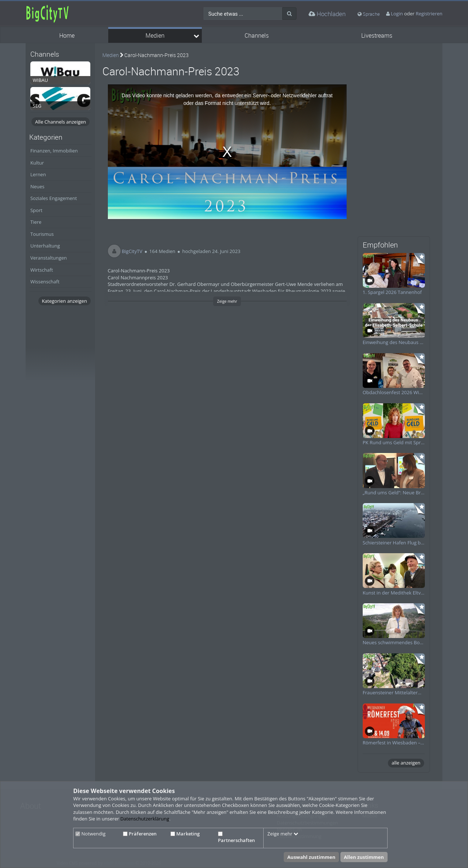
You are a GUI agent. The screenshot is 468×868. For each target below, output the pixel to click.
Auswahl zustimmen (312, 857)
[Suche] (289, 14)
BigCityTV (132, 251)
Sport (36, 210)
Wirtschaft (42, 270)
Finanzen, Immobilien (54, 151)
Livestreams (377, 36)
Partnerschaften (236, 838)
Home (67, 36)
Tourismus (42, 234)
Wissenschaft (45, 282)
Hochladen (327, 14)
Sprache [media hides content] (369, 14)
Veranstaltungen (49, 258)
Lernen (38, 174)
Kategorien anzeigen (64, 301)
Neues (37, 186)
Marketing (185, 834)
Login (397, 14)
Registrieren (429, 14)
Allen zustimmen (364, 857)
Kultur (37, 163)
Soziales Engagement (54, 198)
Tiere (36, 222)
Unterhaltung (45, 246)
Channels (257, 36)
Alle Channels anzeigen (61, 122)
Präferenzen (140, 834)
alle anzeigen (406, 763)
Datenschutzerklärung (145, 819)
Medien (155, 36)
